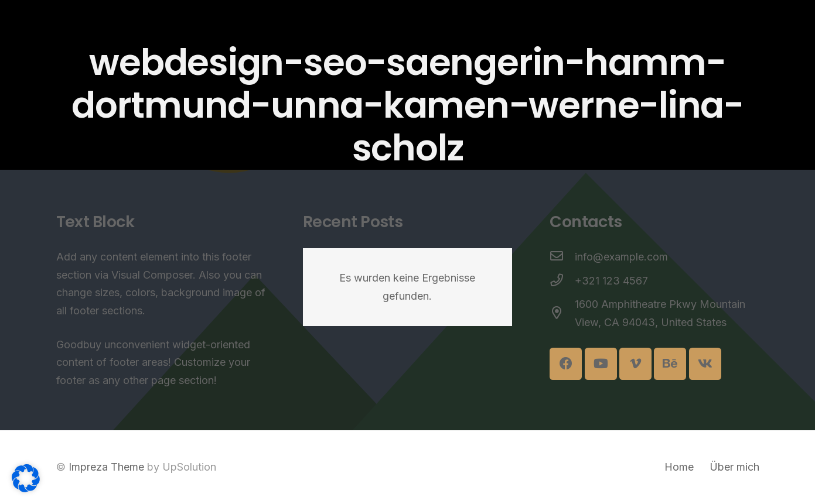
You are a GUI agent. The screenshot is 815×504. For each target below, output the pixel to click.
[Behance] (670, 364)
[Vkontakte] (705, 364)
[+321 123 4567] (562, 281)
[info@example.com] (562, 257)
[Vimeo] (635, 364)
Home (679, 467)
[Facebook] (566, 364)
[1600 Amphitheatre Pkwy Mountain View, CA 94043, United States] (562, 314)
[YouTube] (601, 364)
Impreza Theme (106, 467)
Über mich (734, 467)
